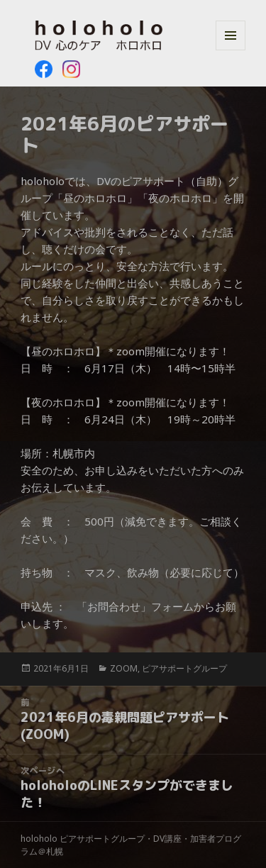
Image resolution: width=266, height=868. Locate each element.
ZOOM (124, 668)
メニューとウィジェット (231, 50)
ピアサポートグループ (184, 668)
